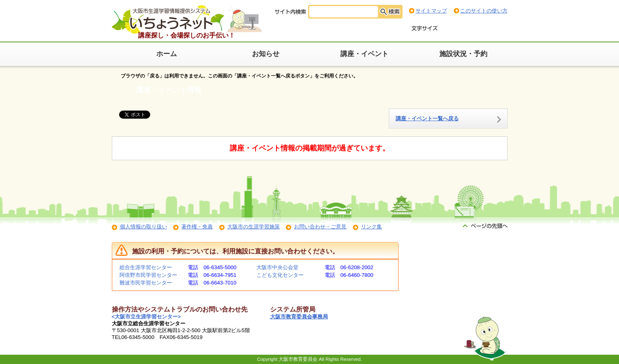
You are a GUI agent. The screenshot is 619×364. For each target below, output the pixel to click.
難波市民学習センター (146, 283)
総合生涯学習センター (146, 267)
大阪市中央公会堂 (277, 267)
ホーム (167, 54)
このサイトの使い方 (484, 11)
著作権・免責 (197, 227)
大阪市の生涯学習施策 (254, 227)
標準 (452, 29)
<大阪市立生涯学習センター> (146, 317)
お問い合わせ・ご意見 (320, 227)
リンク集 (371, 227)
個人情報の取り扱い (144, 227)
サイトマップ (431, 11)
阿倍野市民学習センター (148, 275)
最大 (497, 29)
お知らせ (266, 54)
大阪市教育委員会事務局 (299, 317)
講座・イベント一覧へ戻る (427, 118)
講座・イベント (364, 54)
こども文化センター (280, 275)
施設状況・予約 (463, 54)
